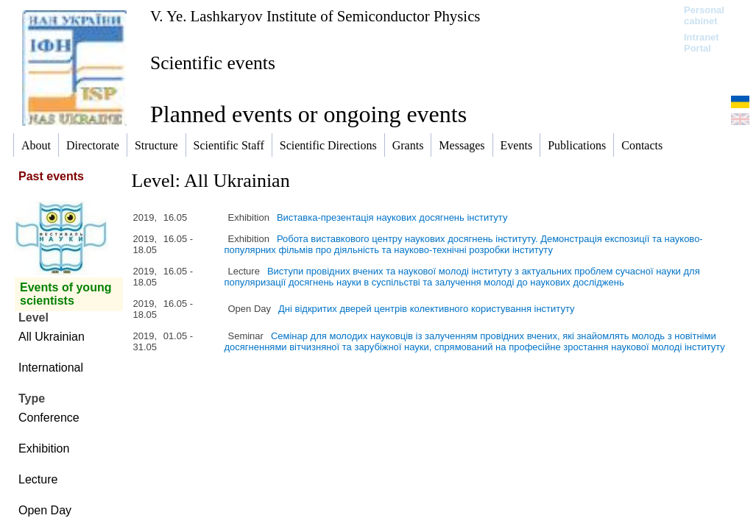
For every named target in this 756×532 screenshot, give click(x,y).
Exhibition (44, 448)
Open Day (45, 510)
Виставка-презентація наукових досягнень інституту (392, 217)
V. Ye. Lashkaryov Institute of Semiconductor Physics (315, 16)
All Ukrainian (52, 337)
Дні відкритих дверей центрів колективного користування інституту (426, 309)
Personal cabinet (704, 15)
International (51, 368)
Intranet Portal (702, 43)
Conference (49, 418)
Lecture (38, 479)
